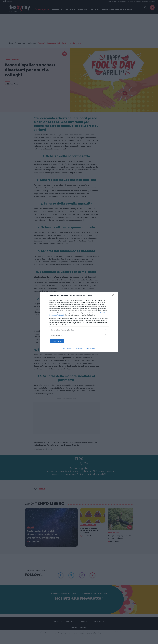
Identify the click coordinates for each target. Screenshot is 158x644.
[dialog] (79, 322)
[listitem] (79, 330)
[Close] (114, 295)
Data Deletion (68, 349)
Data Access (79, 349)
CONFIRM (59, 341)
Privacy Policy (90, 349)
